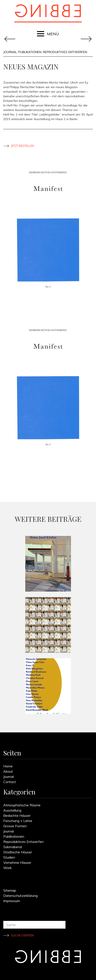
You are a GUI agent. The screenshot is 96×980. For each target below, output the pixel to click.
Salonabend (13, 847)
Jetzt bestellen (23, 146)
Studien (9, 857)
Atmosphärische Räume (22, 805)
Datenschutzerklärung (20, 896)
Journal (10, 52)
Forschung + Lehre (18, 821)
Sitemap (10, 890)
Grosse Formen (15, 826)
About (8, 771)
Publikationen (30, 52)
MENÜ (53, 34)
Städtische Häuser (18, 852)
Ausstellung (12, 810)
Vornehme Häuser (17, 863)
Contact (10, 782)
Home (8, 766)
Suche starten (22, 935)
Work (8, 868)
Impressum (12, 901)
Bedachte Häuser (17, 816)
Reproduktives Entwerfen (65, 52)
